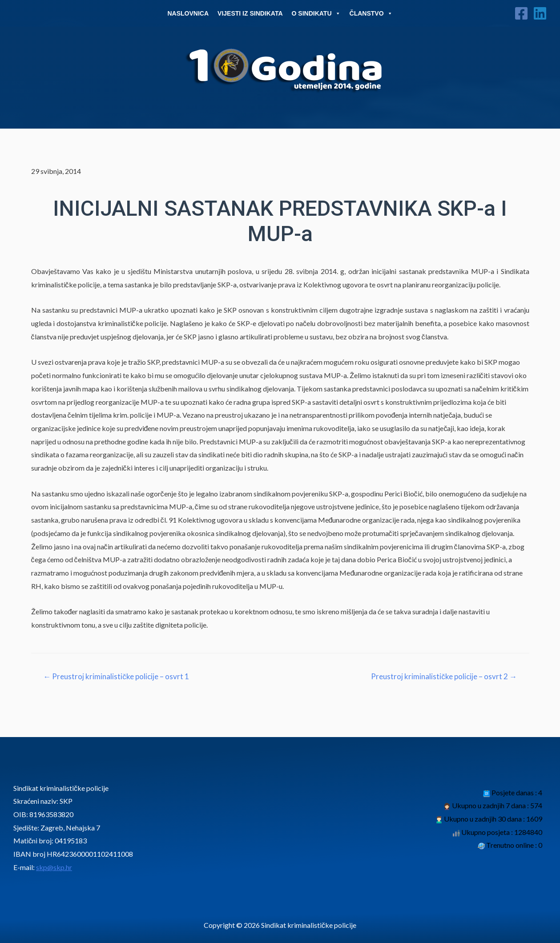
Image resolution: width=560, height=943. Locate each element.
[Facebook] (521, 13)
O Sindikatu (316, 13)
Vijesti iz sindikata (250, 13)
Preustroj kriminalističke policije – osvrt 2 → (444, 676)
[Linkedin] (540, 13)
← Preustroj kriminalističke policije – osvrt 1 (116, 676)
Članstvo (371, 13)
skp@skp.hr (54, 867)
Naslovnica (188, 13)
